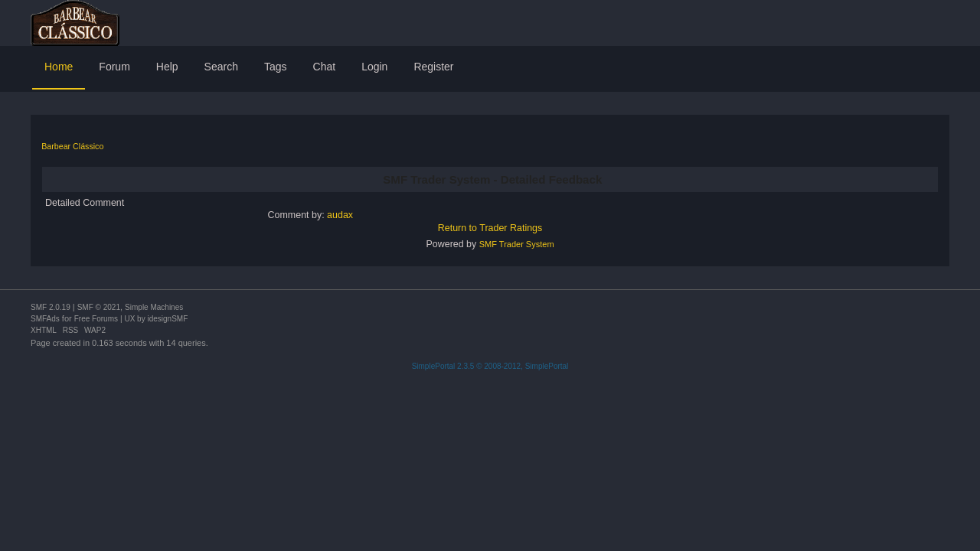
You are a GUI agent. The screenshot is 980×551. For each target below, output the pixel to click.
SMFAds (45, 319)
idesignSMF (167, 319)
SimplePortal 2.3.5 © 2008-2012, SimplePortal (490, 366)
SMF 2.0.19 (51, 307)
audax (340, 215)
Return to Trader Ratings (490, 228)
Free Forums (96, 319)
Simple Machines (154, 307)
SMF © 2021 (99, 307)
